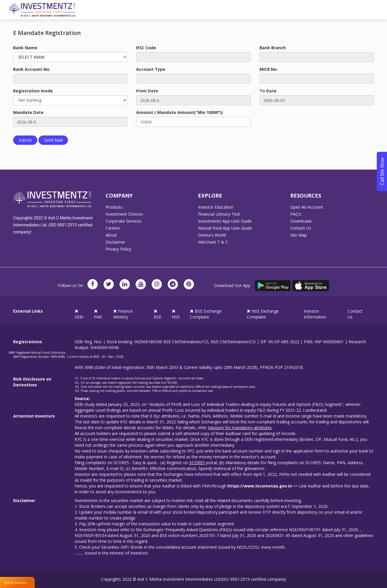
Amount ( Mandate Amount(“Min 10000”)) (180, 112)
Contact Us (301, 228)
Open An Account (307, 207)
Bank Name (25, 48)
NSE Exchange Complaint (263, 314)
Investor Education (216, 207)
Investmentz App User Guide (225, 221)
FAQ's (296, 214)
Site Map (298, 235)
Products (114, 207)
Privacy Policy (118, 249)
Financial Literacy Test (219, 214)
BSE (157, 314)
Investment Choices (124, 214)
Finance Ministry (123, 314)
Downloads (301, 221)
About (111, 235)
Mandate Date (28, 112)
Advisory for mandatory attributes (240, 428)
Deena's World (212, 235)
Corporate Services (124, 221)
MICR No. (269, 69)
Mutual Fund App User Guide (225, 228)
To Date (268, 91)
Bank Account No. (32, 69)
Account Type (151, 69)
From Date (147, 91)
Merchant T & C (213, 242)
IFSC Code (146, 48)
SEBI (79, 314)
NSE (176, 314)
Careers (113, 228)
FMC (98, 314)
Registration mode (33, 91)
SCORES (197, 463)
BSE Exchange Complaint (206, 314)
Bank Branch (273, 48)
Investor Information (315, 314)
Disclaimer (115, 242)
